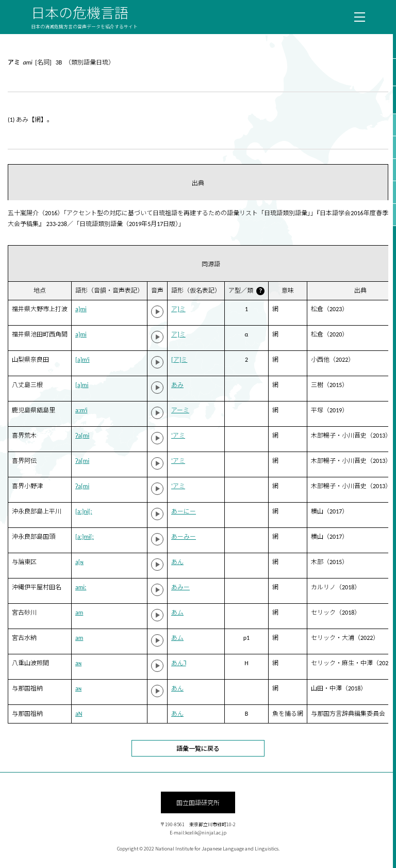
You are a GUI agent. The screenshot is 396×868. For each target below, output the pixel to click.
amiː (81, 587)
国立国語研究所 (198, 802)
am (79, 613)
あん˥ (179, 663)
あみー (180, 587)
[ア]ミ (179, 360)
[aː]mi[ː (85, 537)
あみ (177, 385)
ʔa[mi (82, 436)
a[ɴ (79, 562)
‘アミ (178, 436)
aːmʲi (81, 410)
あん (177, 562)
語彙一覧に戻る (198, 748)
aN (79, 714)
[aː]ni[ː (84, 511)
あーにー (184, 511)
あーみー (184, 537)
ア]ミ (178, 309)
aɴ (78, 663)
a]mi (81, 309)
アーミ (180, 410)
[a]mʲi (82, 360)
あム (177, 613)
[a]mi (82, 385)
